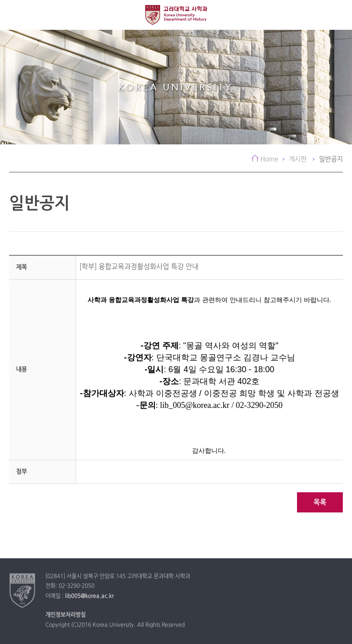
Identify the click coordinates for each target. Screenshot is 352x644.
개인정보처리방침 (66, 615)
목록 (320, 503)
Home (269, 159)
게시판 (299, 159)
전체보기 (15, 15)
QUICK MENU (337, 15)
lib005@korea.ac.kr (89, 596)
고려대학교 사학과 (176, 15)
